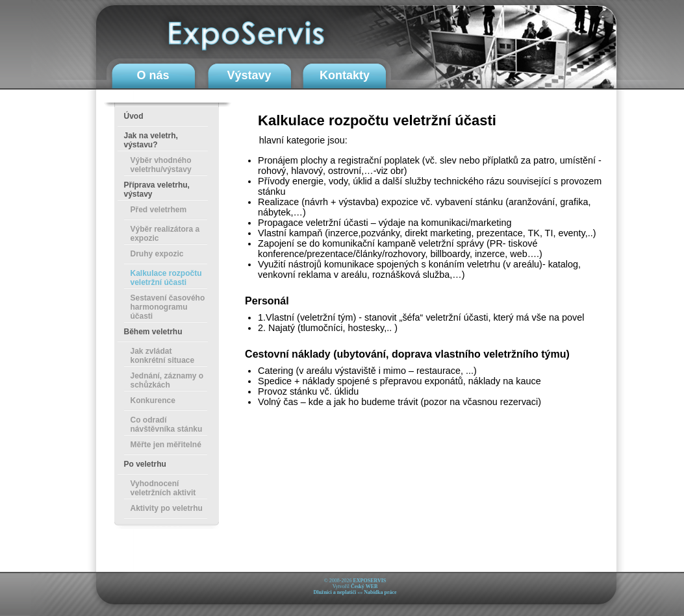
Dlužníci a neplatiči (335, 592)
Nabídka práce (380, 592)
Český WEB (364, 586)
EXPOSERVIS (369, 581)
